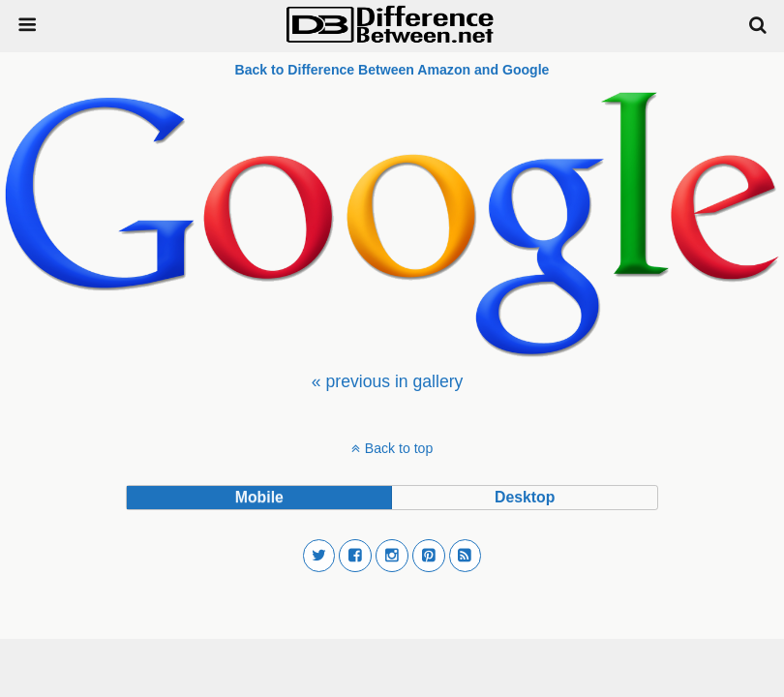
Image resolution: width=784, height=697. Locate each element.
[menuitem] (387, 381)
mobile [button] (259, 497)
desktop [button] (525, 497)
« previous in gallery (387, 381)
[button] (319, 556)
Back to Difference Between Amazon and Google (392, 70)
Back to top (399, 448)
